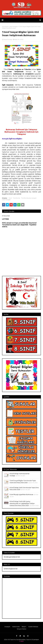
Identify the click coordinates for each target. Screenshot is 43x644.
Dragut (21, 641)
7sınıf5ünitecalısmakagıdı (29, 198)
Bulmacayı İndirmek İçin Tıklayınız (21, 130)
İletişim (24, 627)
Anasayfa (7, 627)
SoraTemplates (21, 640)
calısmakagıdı (6, 200)
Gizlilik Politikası (33, 627)
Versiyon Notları (22, 629)
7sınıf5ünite (17, 198)
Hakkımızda (16, 627)
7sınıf (10, 198)
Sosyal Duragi (8, 39)
